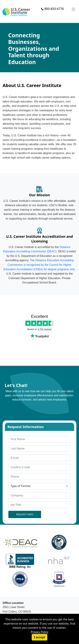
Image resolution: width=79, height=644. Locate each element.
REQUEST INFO (25, 514)
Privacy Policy (40, 632)
